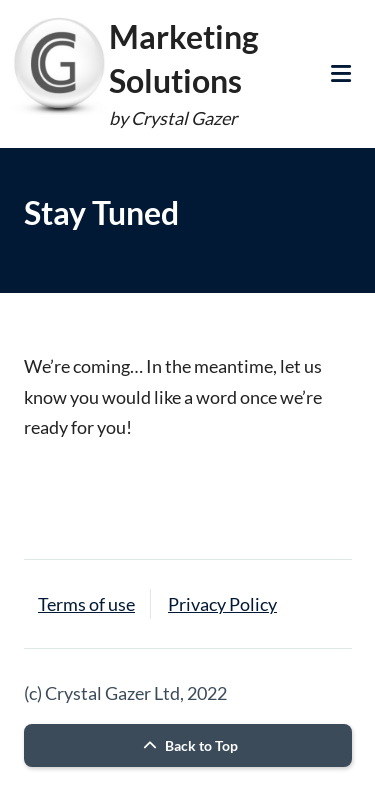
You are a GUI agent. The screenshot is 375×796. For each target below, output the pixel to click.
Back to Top (188, 745)
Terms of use (86, 604)
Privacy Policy (222, 604)
